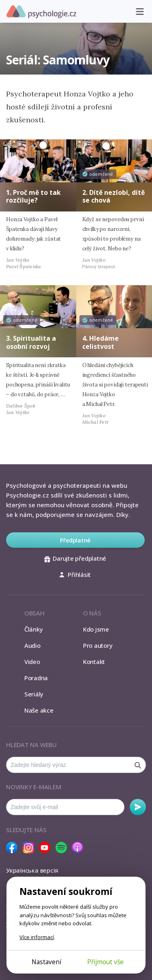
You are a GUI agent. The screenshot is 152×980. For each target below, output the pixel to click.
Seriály (34, 694)
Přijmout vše (105, 962)
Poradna (36, 678)
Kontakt (94, 662)
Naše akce (39, 710)
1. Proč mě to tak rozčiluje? (33, 196)
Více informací (37, 937)
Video (32, 662)
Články (34, 629)
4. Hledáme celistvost (101, 342)
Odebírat (138, 807)
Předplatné (75, 540)
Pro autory (98, 645)
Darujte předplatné (75, 558)
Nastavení (46, 962)
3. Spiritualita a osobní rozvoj (31, 342)
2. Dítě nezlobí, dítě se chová (113, 196)
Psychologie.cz (41, 12)
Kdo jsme (96, 629)
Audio (32, 645)
